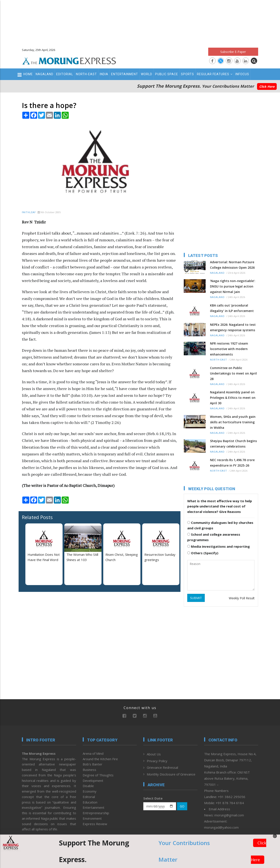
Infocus (242, 74)
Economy (90, 791)
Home (28, 74)
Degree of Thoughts (98, 775)
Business (89, 770)
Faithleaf (29, 212)
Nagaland (45, 74)
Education (90, 802)
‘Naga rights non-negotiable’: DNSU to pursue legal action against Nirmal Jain (233, 286)
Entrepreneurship (96, 813)
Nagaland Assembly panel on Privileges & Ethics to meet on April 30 (233, 398)
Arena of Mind (93, 753)
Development (93, 781)
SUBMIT (196, 598)
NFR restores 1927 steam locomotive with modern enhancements (229, 349)
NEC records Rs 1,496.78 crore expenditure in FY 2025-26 (232, 463)
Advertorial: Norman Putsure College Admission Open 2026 (232, 265)
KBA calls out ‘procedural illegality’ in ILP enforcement (232, 308)
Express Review (95, 824)
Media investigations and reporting (219, 546)
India (104, 74)
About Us (154, 754)
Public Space (167, 74)
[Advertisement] (140, 22)
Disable (88, 786)
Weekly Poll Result (242, 598)
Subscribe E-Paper (233, 52)
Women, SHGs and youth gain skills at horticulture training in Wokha (233, 422)
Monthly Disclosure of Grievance (171, 774)
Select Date (153, 798)
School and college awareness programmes (214, 537)
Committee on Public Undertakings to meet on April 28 (233, 373)
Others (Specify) (203, 553)
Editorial (65, 74)
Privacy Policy (157, 761)
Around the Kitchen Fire (100, 759)
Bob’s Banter (93, 764)
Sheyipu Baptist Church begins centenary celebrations (233, 444)
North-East (86, 74)
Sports (187, 74)
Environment (92, 818)
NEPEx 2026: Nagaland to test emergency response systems (233, 327)
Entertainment (125, 74)
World (147, 74)
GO (182, 806)
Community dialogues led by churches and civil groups (220, 525)
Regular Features (215, 74)
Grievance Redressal (162, 767)
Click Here (267, 86)
